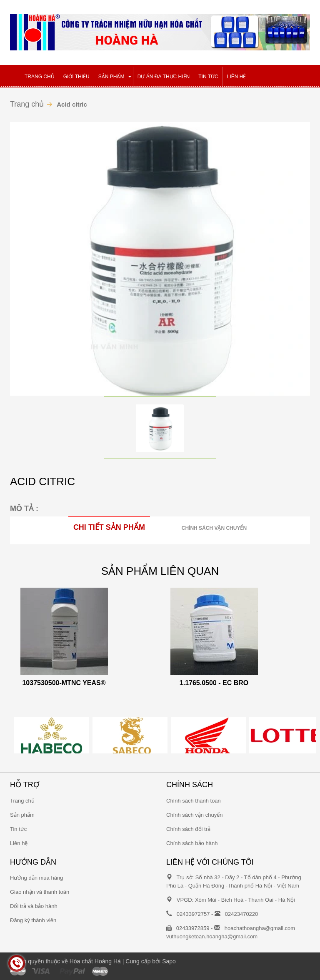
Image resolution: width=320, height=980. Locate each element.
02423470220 (242, 914)
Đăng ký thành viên (33, 920)
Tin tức (18, 829)
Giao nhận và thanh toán (40, 892)
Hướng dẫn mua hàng (36, 878)
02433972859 (193, 928)
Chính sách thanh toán (194, 801)
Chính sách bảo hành (192, 843)
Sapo (169, 961)
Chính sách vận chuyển (194, 815)
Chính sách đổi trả (188, 829)
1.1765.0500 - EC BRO (214, 683)
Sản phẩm (22, 815)
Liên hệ (19, 843)
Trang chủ (22, 801)
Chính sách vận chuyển (214, 528)
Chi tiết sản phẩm (109, 527)
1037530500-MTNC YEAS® (64, 683)
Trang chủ (27, 104)
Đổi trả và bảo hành (34, 906)
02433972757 (193, 914)
